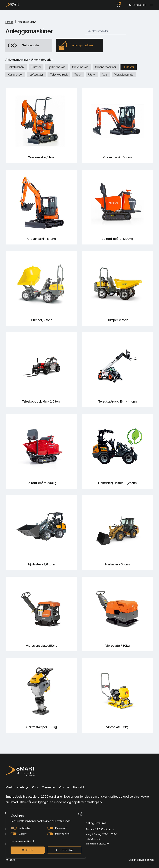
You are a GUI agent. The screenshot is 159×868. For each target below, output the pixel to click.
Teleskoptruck (59, 75)
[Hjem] (12, 5)
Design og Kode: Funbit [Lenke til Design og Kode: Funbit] (141, 860)
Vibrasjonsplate (124, 75)
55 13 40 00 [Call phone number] (137, 5)
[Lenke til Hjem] (21, 771)
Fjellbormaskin (57, 67)
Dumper (36, 67)
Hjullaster (129, 67)
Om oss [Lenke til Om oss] (64, 787)
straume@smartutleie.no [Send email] (95, 844)
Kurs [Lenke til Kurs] (35, 787)
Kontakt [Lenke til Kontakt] (79, 787)
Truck (78, 75)
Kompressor (15, 75)
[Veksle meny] (152, 5)
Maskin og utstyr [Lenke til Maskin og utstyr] (17, 787)
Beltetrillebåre (16, 67)
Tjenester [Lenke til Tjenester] (49, 787)
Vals (105, 75)
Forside (9, 22)
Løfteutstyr (36, 75)
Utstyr (92, 75)
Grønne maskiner (106, 67)
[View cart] (118, 5)
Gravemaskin (80, 67)
